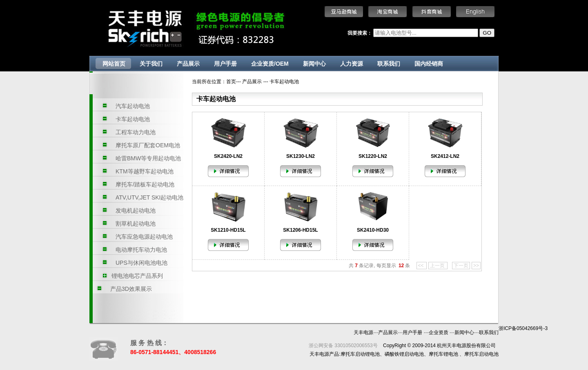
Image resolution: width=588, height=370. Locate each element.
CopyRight (394, 346)
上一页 (438, 266)
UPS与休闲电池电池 (141, 263)
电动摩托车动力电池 (141, 250)
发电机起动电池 (136, 210)
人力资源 (352, 64)
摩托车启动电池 (481, 354)
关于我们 (151, 64)
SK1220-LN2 (373, 156)
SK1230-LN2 (301, 156)
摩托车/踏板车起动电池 (145, 184)
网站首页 (114, 64)
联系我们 (389, 64)
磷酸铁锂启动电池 (404, 354)
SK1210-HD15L (228, 230)
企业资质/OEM (270, 64)
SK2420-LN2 (228, 156)
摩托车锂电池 (443, 354)
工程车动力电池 (136, 132)
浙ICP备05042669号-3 (523, 328)
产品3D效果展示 (131, 289)
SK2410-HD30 (373, 230)
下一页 (461, 266)
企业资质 (439, 332)
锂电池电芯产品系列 (137, 276)
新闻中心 (314, 64)
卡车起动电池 (133, 119)
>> (476, 266)
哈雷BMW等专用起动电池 (148, 158)
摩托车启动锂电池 (360, 354)
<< (422, 266)
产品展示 (188, 64)
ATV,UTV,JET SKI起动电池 (150, 197)
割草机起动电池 (136, 224)
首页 (231, 82)
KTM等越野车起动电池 (145, 171)
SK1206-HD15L (300, 230)
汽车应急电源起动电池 (144, 237)
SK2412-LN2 (445, 156)
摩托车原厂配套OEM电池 (148, 145)
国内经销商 (429, 64)
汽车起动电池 (133, 106)
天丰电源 (363, 332)
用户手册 (225, 64)
